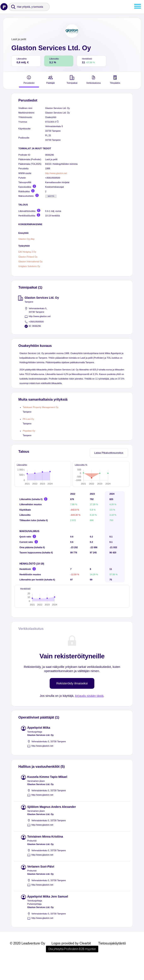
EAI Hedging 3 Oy (27, 252)
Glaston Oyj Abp (26, 239)
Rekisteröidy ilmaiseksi (72, 703)
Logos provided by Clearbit (71, 963)
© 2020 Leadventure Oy (28, 963)
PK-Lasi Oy (28, 419)
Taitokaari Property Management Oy (41, 407)
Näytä (51, 196)
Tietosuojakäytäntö (112, 963)
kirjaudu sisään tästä (89, 715)
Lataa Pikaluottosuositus (109, 453)
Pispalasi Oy (29, 431)
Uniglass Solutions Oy (29, 266)
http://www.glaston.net (56, 173)
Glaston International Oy (30, 261)
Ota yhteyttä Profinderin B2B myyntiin (72, 968)
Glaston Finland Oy (28, 257)
